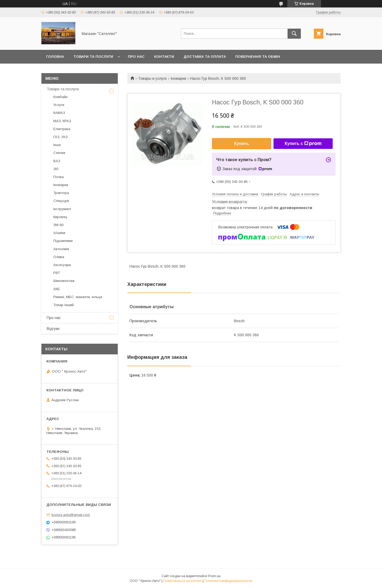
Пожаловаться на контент (183, 581)
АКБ (57, 289)
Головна (55, 57)
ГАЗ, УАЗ (60, 137)
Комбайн (60, 97)
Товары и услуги (152, 78)
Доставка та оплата (205, 57)
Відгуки (53, 329)
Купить (242, 143)
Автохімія (61, 249)
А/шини (59, 233)
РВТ (57, 273)
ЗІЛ (56, 169)
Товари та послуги (93, 57)
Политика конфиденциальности (228, 581)
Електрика (62, 129)
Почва (58, 177)
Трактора (61, 193)
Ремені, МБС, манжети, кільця (78, 297)
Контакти (164, 57)
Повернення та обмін (258, 57)
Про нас (136, 57)
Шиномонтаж (64, 281)
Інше (57, 145)
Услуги (59, 105)
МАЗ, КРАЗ (62, 121)
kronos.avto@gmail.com (71, 515)
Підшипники (63, 241)
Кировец (60, 217)
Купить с (303, 144)
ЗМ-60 (58, 225)
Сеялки (59, 153)
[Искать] (294, 34)
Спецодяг (61, 201)
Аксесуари (62, 265)
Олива (59, 257)
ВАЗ (57, 161)
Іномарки (178, 78)
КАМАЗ (59, 113)
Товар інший (64, 305)
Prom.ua (214, 576)
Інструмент (62, 209)
